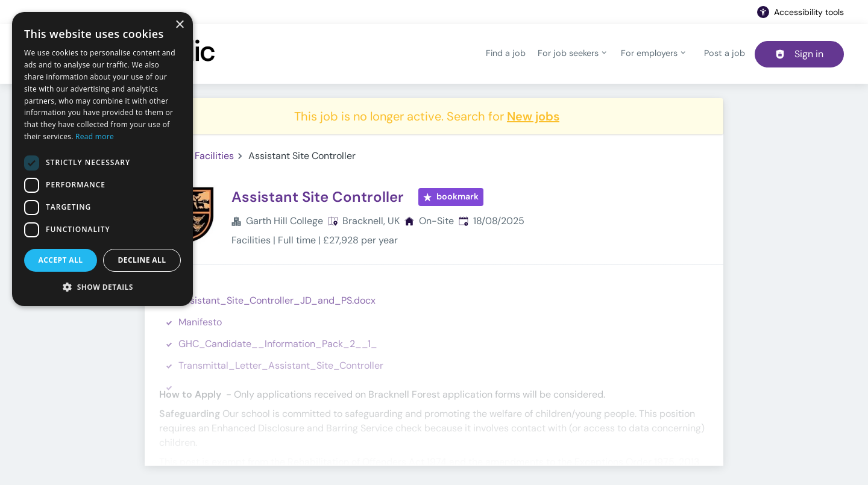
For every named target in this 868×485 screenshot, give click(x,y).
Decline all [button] (142, 260)
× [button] (179, 25)
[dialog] (102, 159)
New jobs (533, 116)
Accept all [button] (61, 260)
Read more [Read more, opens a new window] (95, 136)
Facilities (214, 156)
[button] (102, 287)
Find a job (506, 53)
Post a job (725, 53)
